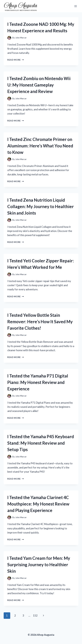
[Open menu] (76, 6)
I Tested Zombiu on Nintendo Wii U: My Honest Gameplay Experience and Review (39, 85)
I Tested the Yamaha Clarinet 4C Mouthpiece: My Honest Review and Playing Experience (38, 504)
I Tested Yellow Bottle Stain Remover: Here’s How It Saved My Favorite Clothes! (40, 322)
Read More (16, 60)
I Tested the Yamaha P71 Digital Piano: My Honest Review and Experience (38, 382)
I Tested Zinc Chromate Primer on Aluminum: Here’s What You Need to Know (40, 146)
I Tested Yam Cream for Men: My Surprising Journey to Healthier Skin (39, 565)
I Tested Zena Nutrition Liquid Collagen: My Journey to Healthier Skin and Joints (41, 206)
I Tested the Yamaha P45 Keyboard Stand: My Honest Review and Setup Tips (41, 443)
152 (35, 615)
